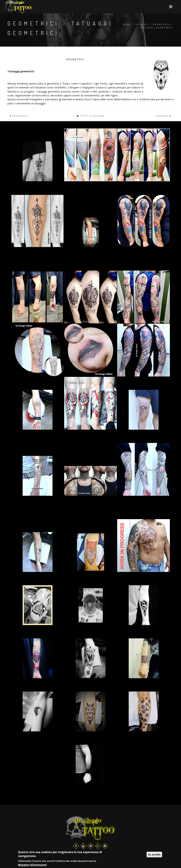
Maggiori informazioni (32, 865)
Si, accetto (154, 855)
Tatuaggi (142, 24)
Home (127, 24)
